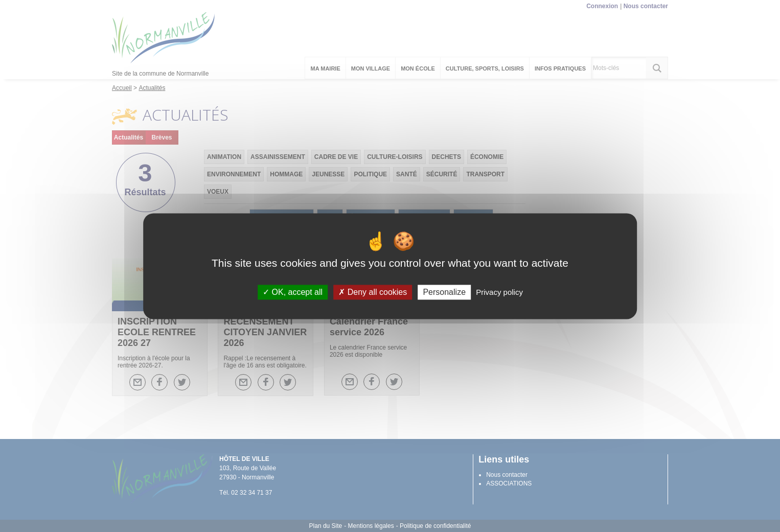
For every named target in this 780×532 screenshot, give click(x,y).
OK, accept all (293, 292)
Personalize (444, 292)
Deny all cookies (373, 292)
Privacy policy (499, 292)
